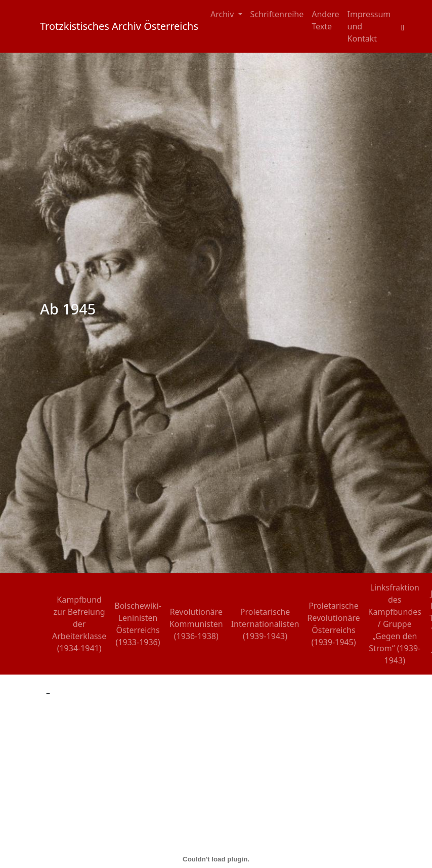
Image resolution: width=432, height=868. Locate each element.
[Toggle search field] (403, 26)
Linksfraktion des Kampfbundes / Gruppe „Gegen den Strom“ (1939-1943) (395, 624)
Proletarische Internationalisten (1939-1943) (265, 624)
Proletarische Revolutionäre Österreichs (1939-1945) (333, 624)
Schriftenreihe (277, 14)
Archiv (223, 14)
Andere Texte (325, 20)
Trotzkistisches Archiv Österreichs (119, 26)
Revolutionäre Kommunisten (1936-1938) (196, 624)
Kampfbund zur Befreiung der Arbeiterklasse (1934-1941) (79, 624)
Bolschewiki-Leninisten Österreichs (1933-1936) (138, 624)
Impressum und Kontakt (369, 26)
